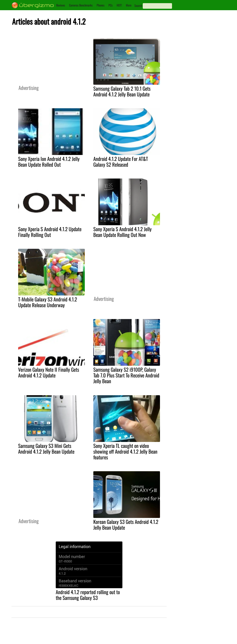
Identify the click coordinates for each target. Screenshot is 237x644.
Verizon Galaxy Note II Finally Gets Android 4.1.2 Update (49, 372)
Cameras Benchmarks (81, 5)
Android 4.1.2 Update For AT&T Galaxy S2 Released (121, 162)
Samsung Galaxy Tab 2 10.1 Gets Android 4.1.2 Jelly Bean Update (122, 91)
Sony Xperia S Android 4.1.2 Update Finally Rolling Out (50, 232)
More (129, 5)
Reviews (61, 5)
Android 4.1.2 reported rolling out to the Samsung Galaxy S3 (88, 595)
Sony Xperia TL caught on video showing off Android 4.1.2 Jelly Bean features (125, 451)
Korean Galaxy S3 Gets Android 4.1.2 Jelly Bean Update (126, 525)
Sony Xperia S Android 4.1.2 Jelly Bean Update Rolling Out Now (122, 232)
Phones (101, 5)
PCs (111, 5)
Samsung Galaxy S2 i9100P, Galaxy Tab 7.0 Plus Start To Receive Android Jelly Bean (126, 375)
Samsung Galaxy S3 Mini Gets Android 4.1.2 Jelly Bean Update (46, 449)
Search (138, 6)
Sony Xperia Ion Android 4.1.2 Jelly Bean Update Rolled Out (49, 162)
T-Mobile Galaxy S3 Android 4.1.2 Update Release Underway (48, 302)
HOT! (119, 5)
